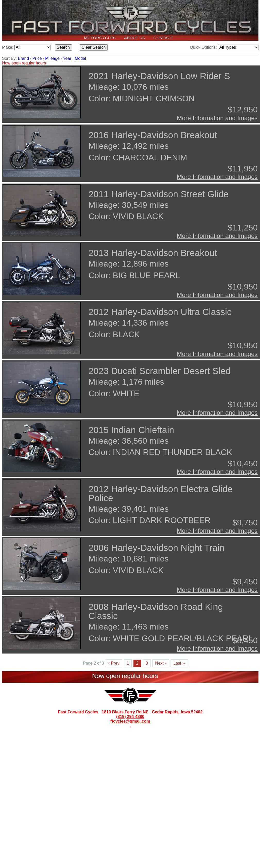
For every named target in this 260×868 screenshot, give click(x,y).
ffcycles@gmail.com (130, 721)
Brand (23, 58)
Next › (161, 663)
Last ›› (179, 663)
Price (37, 58)
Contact (163, 38)
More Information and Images (217, 118)
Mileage (52, 58)
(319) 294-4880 (130, 717)
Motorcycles (100, 38)
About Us (135, 38)
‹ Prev (114, 663)
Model (80, 58)
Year (67, 58)
